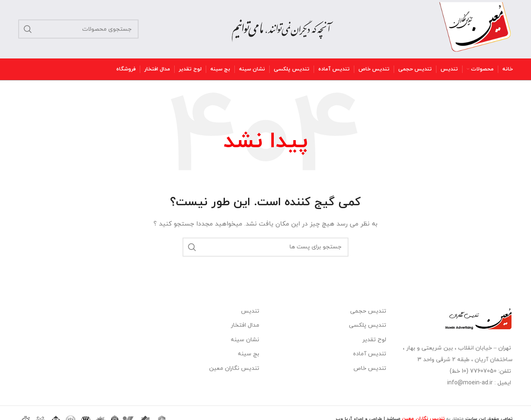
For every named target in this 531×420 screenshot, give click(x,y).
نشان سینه (245, 340)
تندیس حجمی (368, 311)
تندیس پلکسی (368, 325)
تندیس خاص (370, 368)
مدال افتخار (245, 325)
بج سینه (248, 354)
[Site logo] (475, 28)
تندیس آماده (370, 354)
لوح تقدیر (374, 340)
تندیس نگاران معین (234, 368)
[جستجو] (78, 29)
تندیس (250, 311)
